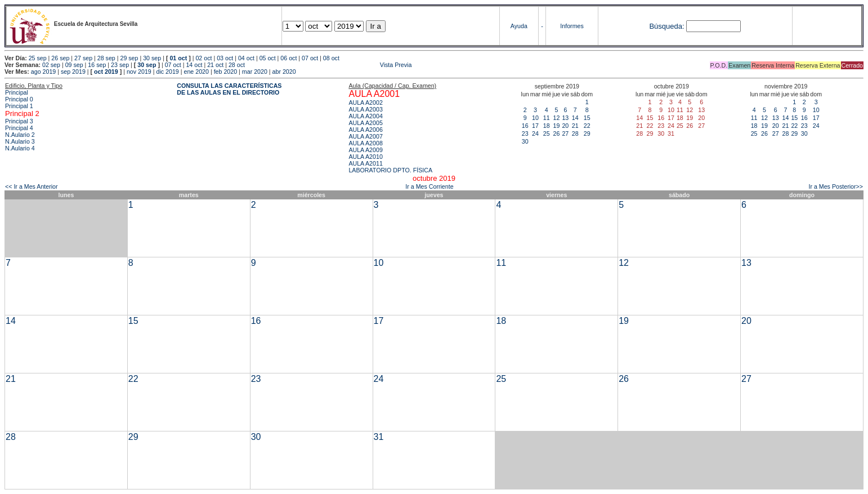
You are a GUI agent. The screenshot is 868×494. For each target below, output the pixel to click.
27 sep (83, 58)
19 (557, 126)
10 (535, 118)
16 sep (97, 65)
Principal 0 (19, 99)
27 (565, 133)
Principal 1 (19, 106)
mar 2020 (255, 72)
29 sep (129, 58)
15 (587, 118)
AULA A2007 (365, 136)
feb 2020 (225, 72)
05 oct (268, 58)
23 (525, 133)
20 (565, 126)
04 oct (246, 58)
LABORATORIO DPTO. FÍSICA (390, 170)
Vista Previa (329, 65)
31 (379, 437)
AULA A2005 (365, 123)
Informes (572, 26)
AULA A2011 (365, 163)
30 (525, 141)
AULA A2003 (365, 109)
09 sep (74, 65)
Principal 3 (19, 121)
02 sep (51, 65)
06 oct (288, 58)
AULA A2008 (365, 143)
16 (525, 126)
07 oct (310, 58)
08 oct (331, 58)
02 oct (203, 58)
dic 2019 (167, 72)
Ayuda (519, 26)
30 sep (152, 58)
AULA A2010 (365, 157)
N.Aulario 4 (20, 148)
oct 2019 (106, 72)
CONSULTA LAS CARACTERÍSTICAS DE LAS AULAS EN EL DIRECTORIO (229, 89)
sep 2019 (73, 72)
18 (547, 126)
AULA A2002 (365, 103)
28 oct (237, 65)
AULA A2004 (365, 116)
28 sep (106, 58)
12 (557, 118)
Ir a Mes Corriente (429, 186)
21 (575, 126)
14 (575, 118)
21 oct (215, 65)
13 (565, 118)
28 (575, 133)
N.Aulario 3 (20, 141)
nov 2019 (139, 72)
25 (547, 133)
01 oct (178, 58)
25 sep (38, 58)
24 (535, 133)
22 (587, 126)
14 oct (194, 65)
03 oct (225, 58)
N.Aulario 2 (20, 135)
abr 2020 (284, 72)
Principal (17, 92)
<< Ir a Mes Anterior (32, 186)
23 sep (120, 65)
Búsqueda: (666, 26)
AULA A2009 (365, 150)
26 (557, 133)
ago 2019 (43, 72)
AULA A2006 (365, 130)
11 (547, 118)
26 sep (60, 58)
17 (535, 126)
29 (587, 133)
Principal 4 (19, 128)
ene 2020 (196, 72)
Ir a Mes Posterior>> (836, 186)
